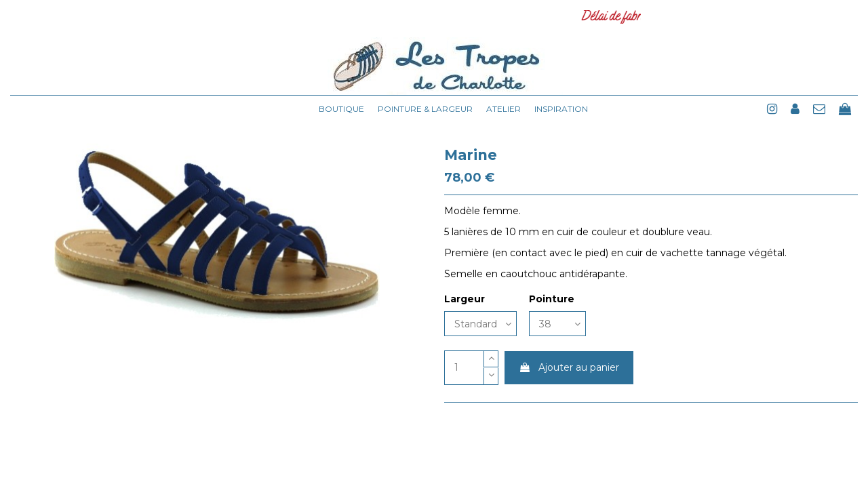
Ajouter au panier (569, 367)
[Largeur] (480, 324)
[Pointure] (557, 324)
